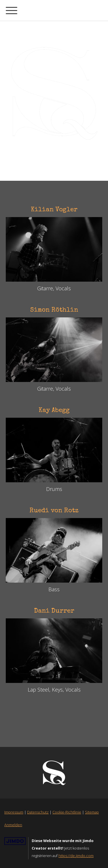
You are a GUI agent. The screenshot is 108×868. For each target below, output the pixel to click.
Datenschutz (38, 812)
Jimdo (15, 841)
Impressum (14, 812)
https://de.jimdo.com (76, 856)
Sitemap (92, 812)
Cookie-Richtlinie (67, 812)
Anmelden (13, 825)
